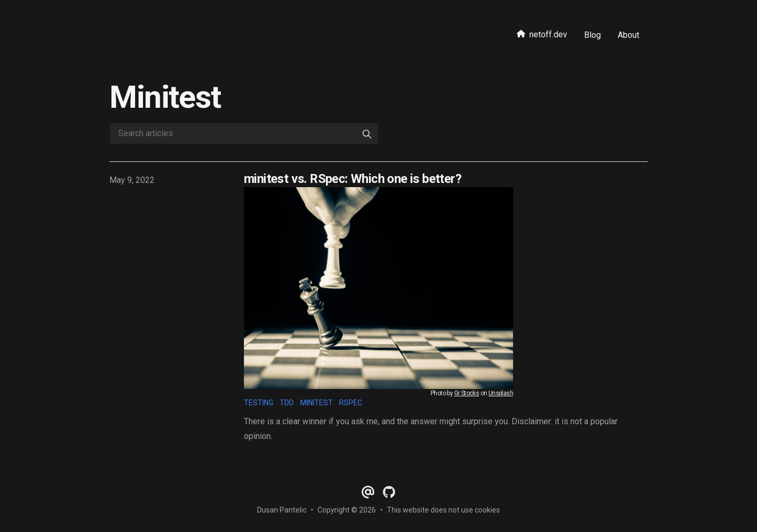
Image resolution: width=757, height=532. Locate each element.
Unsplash (501, 393)
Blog (592, 35)
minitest (316, 403)
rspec (351, 403)
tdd (287, 403)
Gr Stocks (467, 393)
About (628, 35)
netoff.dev (542, 34)
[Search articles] (244, 134)
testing (259, 403)
